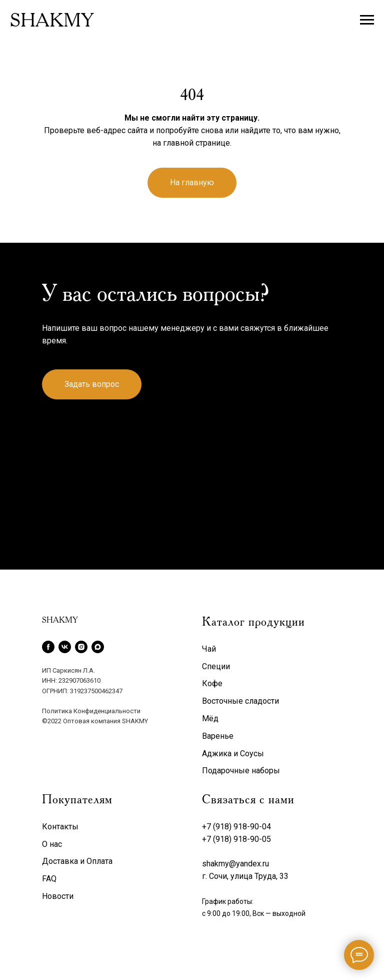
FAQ (49, 879)
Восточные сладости (240, 701)
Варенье (218, 736)
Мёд (210, 718)
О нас (52, 844)
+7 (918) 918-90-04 (236, 827)
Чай (209, 649)
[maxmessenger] (98, 647)
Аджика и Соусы (233, 754)
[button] (92, 384)
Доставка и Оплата (77, 861)
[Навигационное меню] (367, 20)
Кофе (212, 683)
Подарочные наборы (241, 771)
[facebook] (48, 647)
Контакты (60, 827)
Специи (216, 666)
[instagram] (81, 647)
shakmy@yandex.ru (235, 864)
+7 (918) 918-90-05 (236, 839)
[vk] (65, 647)
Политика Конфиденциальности (91, 711)
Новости (58, 896)
